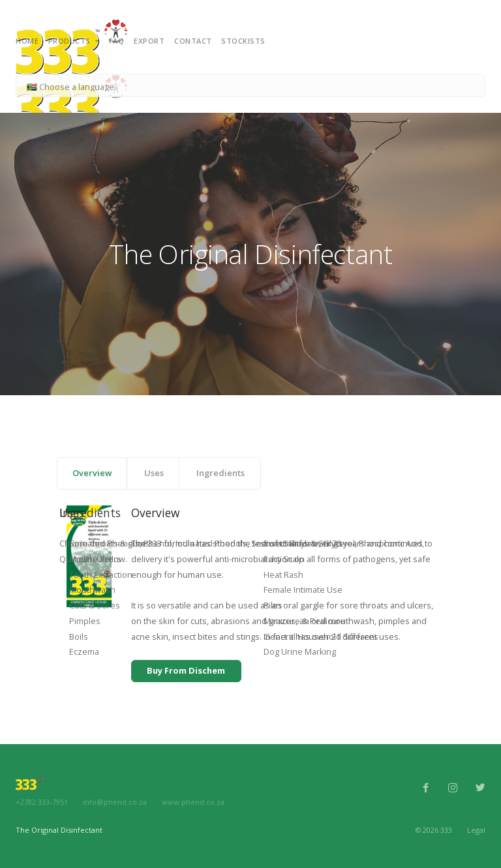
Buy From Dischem (186, 670)
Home (27, 41)
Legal (476, 829)
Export (149, 41)
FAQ (117, 41)
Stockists (243, 41)
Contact (193, 41)
